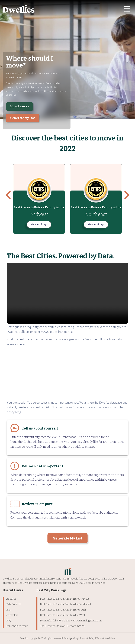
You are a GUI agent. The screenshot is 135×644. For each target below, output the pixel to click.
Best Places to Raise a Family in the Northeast (65, 604)
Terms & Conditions (106, 638)
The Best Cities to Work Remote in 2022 (63, 626)
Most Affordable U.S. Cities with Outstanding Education (71, 621)
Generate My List (22, 118)
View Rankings (39, 225)
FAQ (9, 621)
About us (11, 599)
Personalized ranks (17, 626)
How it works (20, 106)
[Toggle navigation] (127, 9)
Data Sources (14, 604)
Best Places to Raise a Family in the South (63, 610)
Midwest (39, 214)
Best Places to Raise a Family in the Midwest (65, 599)
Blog (9, 610)
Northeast (96, 214)
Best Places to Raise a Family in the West (62, 615)
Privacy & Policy (87, 638)
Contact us (12, 615)
